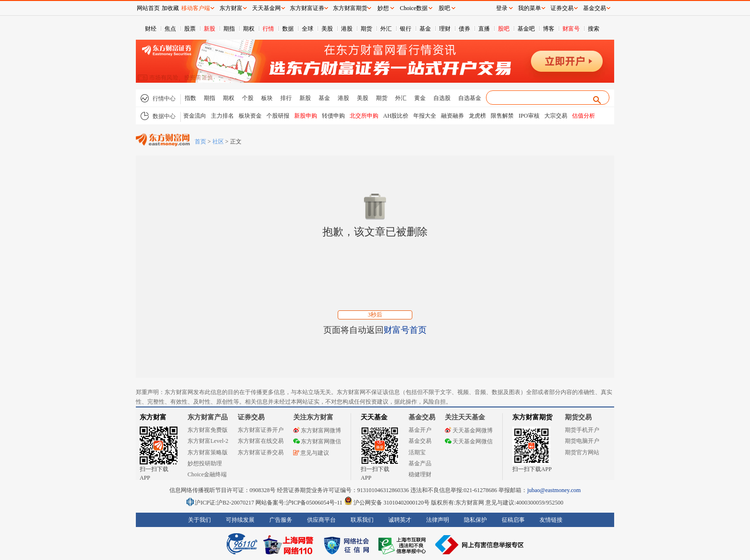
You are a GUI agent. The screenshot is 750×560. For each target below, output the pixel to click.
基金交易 (420, 441)
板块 (267, 98)
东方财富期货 (532, 417)
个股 (248, 98)
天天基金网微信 (469, 441)
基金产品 (420, 463)
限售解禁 (502, 116)
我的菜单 (529, 8)
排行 (286, 98)
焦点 (170, 29)
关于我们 (199, 520)
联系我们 (362, 520)
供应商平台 (321, 520)
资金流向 (195, 116)
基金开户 (420, 430)
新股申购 (306, 116)
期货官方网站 (582, 452)
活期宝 (417, 452)
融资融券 (452, 116)
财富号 (571, 29)
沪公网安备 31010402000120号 (387, 503)
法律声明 (438, 520)
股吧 (504, 29)
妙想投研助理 (205, 463)
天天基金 (374, 417)
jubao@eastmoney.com (554, 490)
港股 (347, 29)
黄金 (420, 98)
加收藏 (170, 8)
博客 (549, 29)
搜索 (594, 29)
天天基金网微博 (469, 430)
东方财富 (153, 417)
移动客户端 (196, 8)
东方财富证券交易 (261, 452)
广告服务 (281, 520)
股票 (190, 29)
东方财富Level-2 (208, 441)
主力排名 (222, 116)
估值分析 (584, 116)
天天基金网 (266, 8)
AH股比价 (396, 116)
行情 (268, 29)
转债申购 (333, 116)
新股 (210, 29)
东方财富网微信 (317, 441)
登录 (502, 8)
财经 (151, 29)
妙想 (383, 8)
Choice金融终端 (207, 474)
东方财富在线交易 (261, 441)
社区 (218, 142)
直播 (484, 29)
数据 (288, 29)
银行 (406, 29)
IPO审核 (529, 116)
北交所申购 (364, 116)
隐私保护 (475, 520)
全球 (308, 29)
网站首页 (148, 8)
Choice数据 (414, 8)
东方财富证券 (307, 8)
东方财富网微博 (317, 430)
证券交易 (562, 8)
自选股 (442, 98)
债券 (464, 29)
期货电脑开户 (582, 441)
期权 (249, 29)
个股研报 (278, 116)
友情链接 (551, 520)
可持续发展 (240, 520)
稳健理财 (420, 474)
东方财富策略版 (208, 452)
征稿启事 (513, 520)
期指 (229, 29)
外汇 (386, 29)
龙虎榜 (477, 116)
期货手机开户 (582, 430)
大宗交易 (556, 116)
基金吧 (526, 29)
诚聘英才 (400, 520)
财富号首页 (405, 330)
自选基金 (470, 98)
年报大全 (425, 116)
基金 (425, 29)
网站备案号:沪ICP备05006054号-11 (300, 503)
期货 (366, 29)
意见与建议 (311, 453)
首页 (200, 142)
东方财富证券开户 (261, 430)
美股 (327, 29)
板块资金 (250, 116)
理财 (445, 29)
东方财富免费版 (208, 430)
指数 (190, 98)
